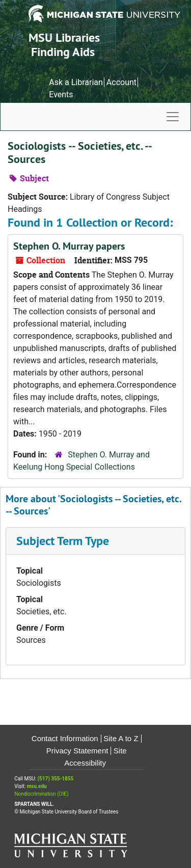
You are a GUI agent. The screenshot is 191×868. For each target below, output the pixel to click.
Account (121, 82)
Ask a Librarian (76, 82)
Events (61, 94)
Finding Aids (63, 52)
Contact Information (65, 738)
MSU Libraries (64, 37)
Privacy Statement (77, 751)
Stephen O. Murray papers (69, 246)
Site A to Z (121, 738)
